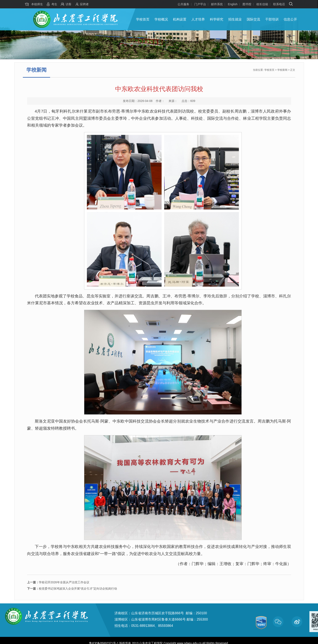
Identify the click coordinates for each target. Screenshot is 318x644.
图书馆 (247, 4)
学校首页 (143, 19)
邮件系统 (217, 4)
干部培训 (272, 19)
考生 (54, 4)
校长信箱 (262, 4)
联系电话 (279, 4)
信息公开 (290, 19)
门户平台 (200, 4)
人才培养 (198, 19)
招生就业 (235, 19)
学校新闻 (282, 70)
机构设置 (180, 19)
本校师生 (37, 4)
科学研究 (217, 19)
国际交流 (253, 19)
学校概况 (161, 19)
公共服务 (183, 4)
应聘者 (84, 4)
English (233, 4)
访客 (69, 4)
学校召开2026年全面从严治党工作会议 (58, 582)
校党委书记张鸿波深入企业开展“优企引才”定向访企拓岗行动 (72, 589)
